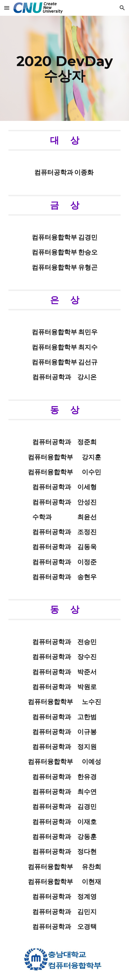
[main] (64, 68)
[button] (7, 8)
